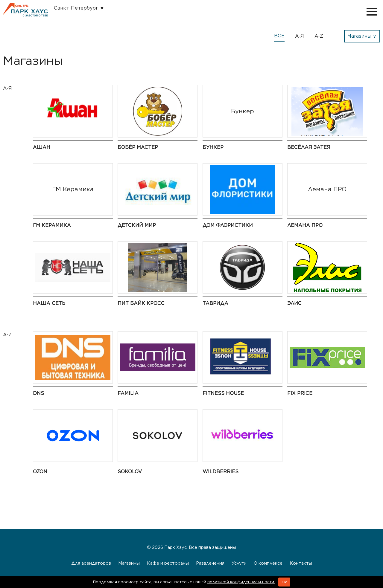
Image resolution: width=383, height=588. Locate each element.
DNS (38, 393)
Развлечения (210, 563)
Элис (294, 303)
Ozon (40, 472)
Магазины (129, 563)
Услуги (239, 563)
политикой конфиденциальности (241, 582)
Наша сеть (49, 303)
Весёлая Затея (309, 147)
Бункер (213, 147)
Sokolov (130, 472)
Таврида (215, 303)
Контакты (301, 563)
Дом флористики (228, 225)
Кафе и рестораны (168, 563)
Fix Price (300, 393)
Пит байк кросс (141, 303)
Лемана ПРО (305, 225)
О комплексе (268, 563)
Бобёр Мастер (138, 147)
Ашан (42, 147)
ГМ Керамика (52, 225)
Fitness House (223, 393)
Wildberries (221, 472)
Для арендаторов (91, 563)
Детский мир (137, 225)
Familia (128, 393)
